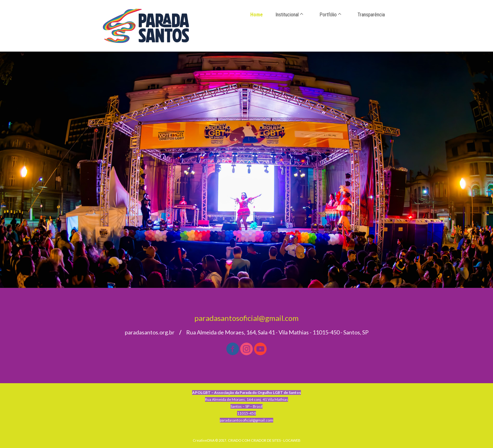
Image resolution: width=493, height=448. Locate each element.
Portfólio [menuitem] (328, 15)
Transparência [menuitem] (371, 15)
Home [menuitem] (257, 15)
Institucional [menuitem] (287, 15)
